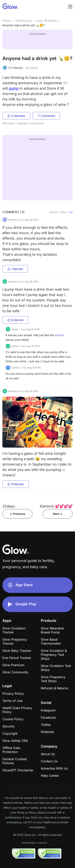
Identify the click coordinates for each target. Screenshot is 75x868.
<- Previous (17, 514)
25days (9, 506)
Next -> (58, 514)
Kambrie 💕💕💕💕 (56, 506)
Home (7, 21)
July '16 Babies (47, 21)
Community (24, 21)
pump (14, 88)
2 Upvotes (16, 116)
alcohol (59, 335)
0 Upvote (15, 320)
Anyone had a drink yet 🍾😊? (24, 25)
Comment (46, 116)
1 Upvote (15, 269)
